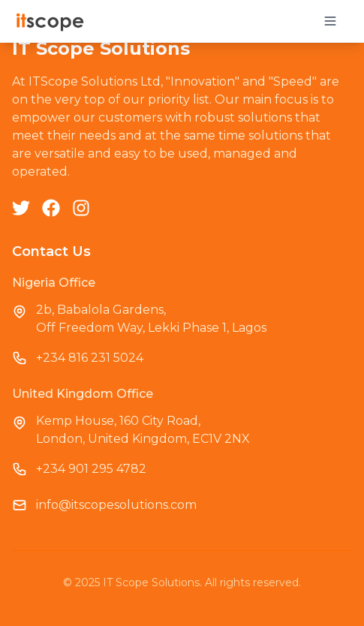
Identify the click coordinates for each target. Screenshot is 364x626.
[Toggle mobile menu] (330, 21)
